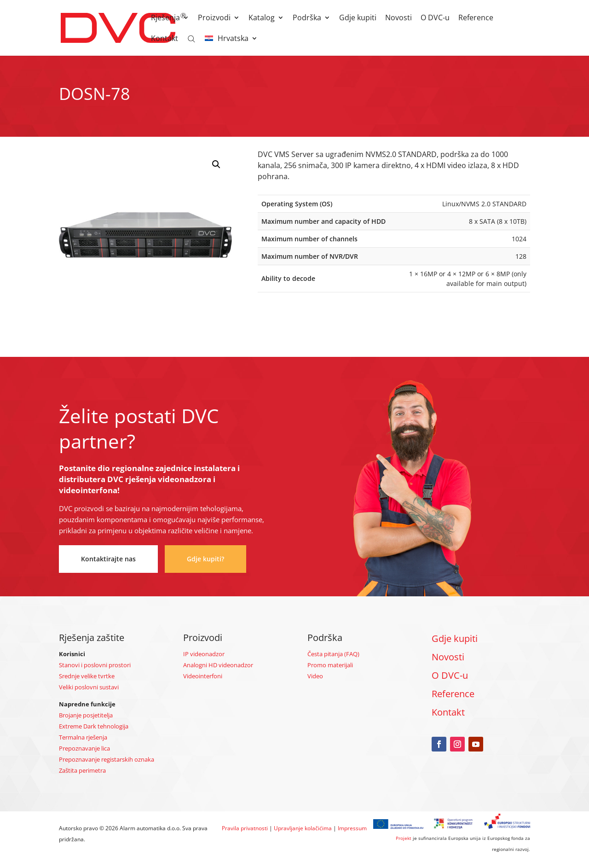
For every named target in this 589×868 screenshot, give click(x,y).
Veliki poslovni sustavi (89, 687)
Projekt (404, 838)
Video (315, 676)
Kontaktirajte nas (108, 559)
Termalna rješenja (83, 737)
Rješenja (165, 18)
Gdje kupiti (358, 18)
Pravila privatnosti (245, 828)
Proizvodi (214, 18)
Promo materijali (330, 665)
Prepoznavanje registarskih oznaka (107, 759)
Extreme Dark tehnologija (94, 726)
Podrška (307, 18)
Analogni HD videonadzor (218, 665)
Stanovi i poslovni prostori (95, 665)
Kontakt (165, 39)
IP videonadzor (204, 654)
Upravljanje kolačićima (303, 828)
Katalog (262, 18)
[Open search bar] (191, 38)
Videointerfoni (203, 676)
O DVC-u (435, 18)
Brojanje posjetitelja (86, 715)
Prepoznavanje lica (84, 748)
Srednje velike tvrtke (87, 676)
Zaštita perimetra (82, 770)
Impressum (352, 828)
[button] (216, 164)
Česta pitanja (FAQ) (333, 654)
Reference (476, 18)
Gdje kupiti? (205, 559)
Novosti (398, 18)
